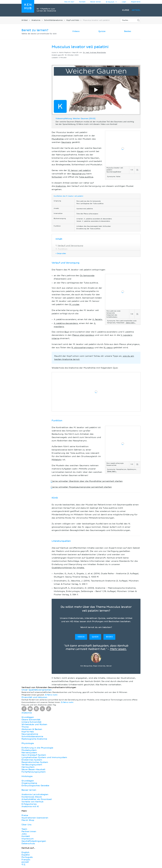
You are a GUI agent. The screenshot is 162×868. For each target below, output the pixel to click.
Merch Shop (28, 820)
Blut (67, 332)
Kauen (80, 151)
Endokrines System (32, 760)
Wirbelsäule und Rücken (34, 724)
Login (124, 2)
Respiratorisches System (35, 762)
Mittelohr (57, 460)
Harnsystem (28, 767)
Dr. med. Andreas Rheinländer (95, 53)
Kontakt (26, 836)
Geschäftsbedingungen (34, 841)
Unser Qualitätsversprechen (36, 690)
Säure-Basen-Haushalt (33, 769)
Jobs (24, 834)
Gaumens (66, 142)
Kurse (126, 10)
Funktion (63, 249)
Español (26, 855)
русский (25, 862)
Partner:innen (29, 831)
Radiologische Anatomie (34, 739)
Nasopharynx (79, 174)
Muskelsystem (29, 750)
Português (27, 857)
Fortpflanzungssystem (34, 772)
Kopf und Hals (73, 20)
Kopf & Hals (28, 732)
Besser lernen (96, 2)
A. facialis (97, 319)
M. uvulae (74, 304)
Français (26, 860)
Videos (76, 31)
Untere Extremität (31, 722)
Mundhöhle (58, 139)
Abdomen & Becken (32, 729)
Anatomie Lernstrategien (35, 794)
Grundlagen (28, 717)
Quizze (102, 31)
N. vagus (108, 348)
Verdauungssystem (32, 765)
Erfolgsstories (29, 804)
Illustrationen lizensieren (35, 818)
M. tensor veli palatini (79, 170)
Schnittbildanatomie (53, 20)
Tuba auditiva (86, 177)
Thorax (25, 727)
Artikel (136, 10)
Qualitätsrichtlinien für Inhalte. (68, 568)
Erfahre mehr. (52, 695)
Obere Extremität (31, 720)
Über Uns (27, 825)
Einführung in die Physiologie (37, 748)
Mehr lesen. (118, 649)
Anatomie (36, 20)
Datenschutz (28, 844)
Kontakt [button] (82, 2)
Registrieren (136, 2)
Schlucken (57, 177)
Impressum (28, 839)
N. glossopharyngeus (83, 348)
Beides (128, 31)
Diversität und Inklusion (34, 697)
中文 (24, 865)
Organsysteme (29, 783)
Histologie (27, 776)
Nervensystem (29, 753)
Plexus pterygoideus (83, 335)
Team (24, 829)
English (25, 852)
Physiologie (28, 743)
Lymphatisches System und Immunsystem (44, 757)
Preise (25, 815)
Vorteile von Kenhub (32, 802)
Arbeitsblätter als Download (37, 799)
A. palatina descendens (66, 323)
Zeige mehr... (131, 323)
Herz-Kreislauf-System (34, 755)
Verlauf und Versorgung (70, 246)
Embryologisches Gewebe (35, 786)
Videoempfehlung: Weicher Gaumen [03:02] (75, 119)
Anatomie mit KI (30, 806)
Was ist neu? (69, 2)
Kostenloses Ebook (32, 797)
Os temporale (87, 276)
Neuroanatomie (30, 734)
